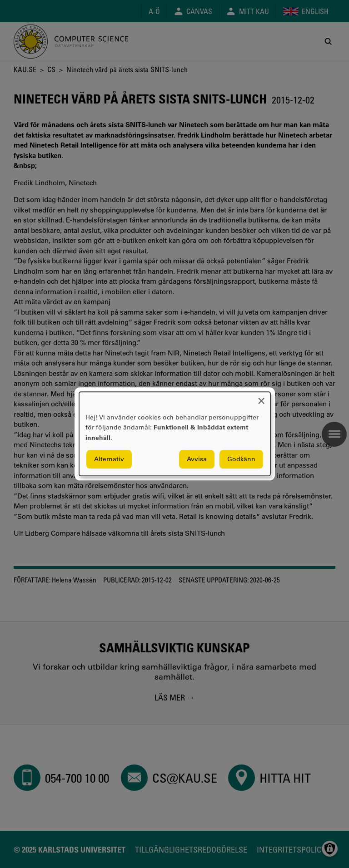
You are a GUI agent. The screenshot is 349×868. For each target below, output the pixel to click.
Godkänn (241, 459)
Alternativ (109, 459)
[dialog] (175, 434)
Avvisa (197, 459)
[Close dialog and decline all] (261, 397)
